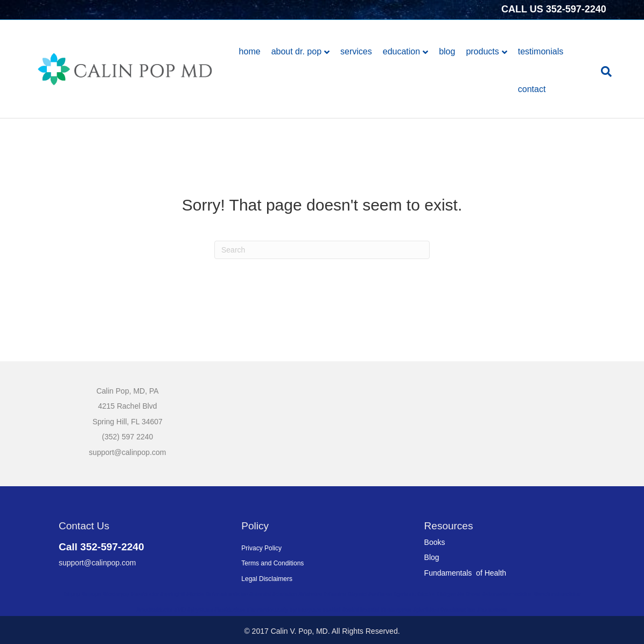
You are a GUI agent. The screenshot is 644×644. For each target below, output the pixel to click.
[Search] (604, 72)
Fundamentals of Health (465, 573)
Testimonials (541, 51)
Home (250, 51)
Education (401, 51)
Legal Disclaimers (267, 579)
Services (356, 51)
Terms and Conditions (272, 563)
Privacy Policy (261, 548)
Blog (447, 51)
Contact (532, 89)
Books (435, 542)
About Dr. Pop (296, 51)
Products (482, 51)
